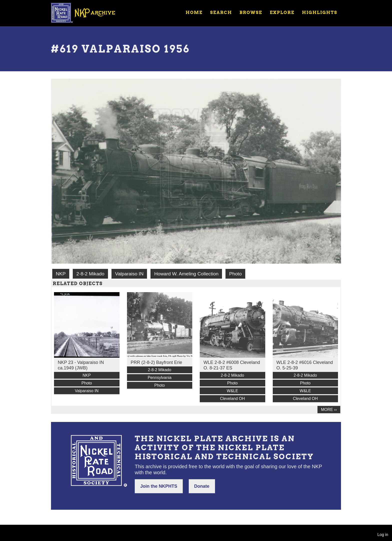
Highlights (320, 13)
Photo (235, 274)
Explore (282, 13)
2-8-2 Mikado (90, 274)
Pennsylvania (160, 378)
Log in (383, 535)
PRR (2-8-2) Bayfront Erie (156, 362)
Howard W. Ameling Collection (186, 274)
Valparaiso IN (129, 274)
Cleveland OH (232, 399)
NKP (61, 274)
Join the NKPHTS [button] (159, 486)
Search (221, 13)
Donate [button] (202, 486)
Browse (251, 13)
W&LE (232, 391)
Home (194, 13)
